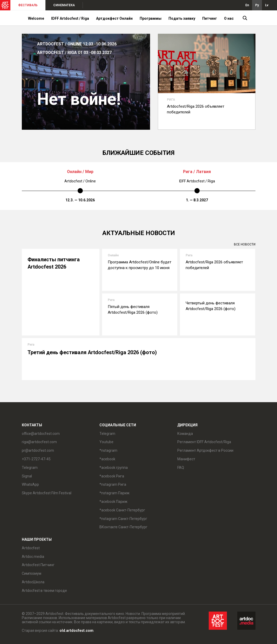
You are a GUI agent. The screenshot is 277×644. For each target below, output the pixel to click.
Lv (267, 5)
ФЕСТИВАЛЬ (28, 5)
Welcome (36, 18)
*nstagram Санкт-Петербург (123, 519)
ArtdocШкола (33, 582)
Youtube (106, 442)
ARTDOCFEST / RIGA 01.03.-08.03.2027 (74, 53)
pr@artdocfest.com (38, 450)
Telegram (30, 468)
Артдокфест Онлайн (114, 18)
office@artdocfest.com (41, 434)
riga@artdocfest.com (39, 442)
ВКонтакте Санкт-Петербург (123, 527)
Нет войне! (79, 99)
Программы (151, 18)
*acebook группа (114, 468)
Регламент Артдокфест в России (205, 450)
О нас (229, 18)
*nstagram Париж (114, 493)
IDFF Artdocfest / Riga (70, 18)
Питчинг (210, 18)
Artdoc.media (33, 557)
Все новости (245, 244)
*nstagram (108, 450)
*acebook (107, 459)
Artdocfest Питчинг (38, 565)
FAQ (181, 468)
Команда (185, 434)
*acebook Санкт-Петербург (122, 510)
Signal (27, 476)
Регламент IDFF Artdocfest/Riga (204, 442)
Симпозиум (32, 573)
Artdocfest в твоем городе (44, 591)
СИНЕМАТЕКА (64, 5)
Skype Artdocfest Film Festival (47, 493)
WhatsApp (30, 484)
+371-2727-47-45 (36, 459)
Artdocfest (31, 548)
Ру (257, 5)
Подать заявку (182, 18)
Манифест (186, 459)
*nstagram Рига (113, 484)
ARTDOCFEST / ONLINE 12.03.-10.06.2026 (77, 44)
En (247, 5)
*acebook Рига (112, 476)
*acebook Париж (113, 502)
